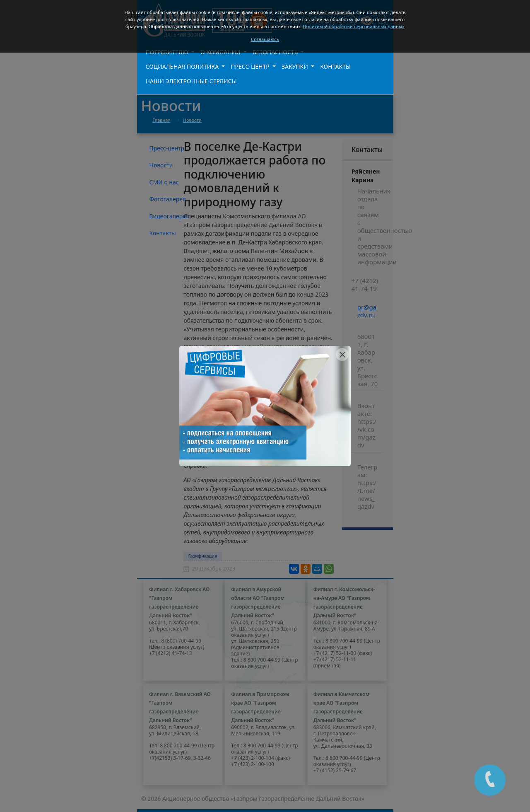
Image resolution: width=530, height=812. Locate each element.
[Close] (342, 354)
